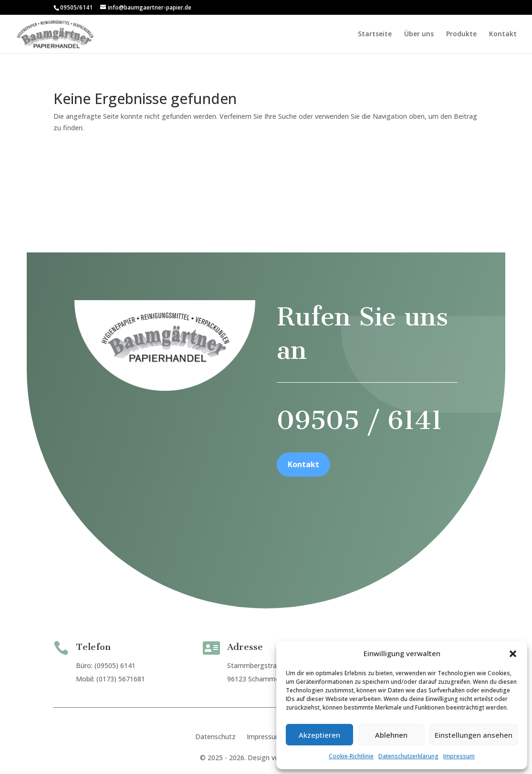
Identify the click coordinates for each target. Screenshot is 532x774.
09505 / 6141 (352, 459)
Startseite (375, 34)
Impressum (459, 756)
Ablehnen (391, 735)
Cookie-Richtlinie (351, 756)
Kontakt (503, 34)
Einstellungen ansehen (474, 735)
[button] (513, 654)
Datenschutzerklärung (408, 756)
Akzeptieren (319, 735)
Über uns (419, 34)
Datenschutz (215, 737)
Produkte (461, 34)
